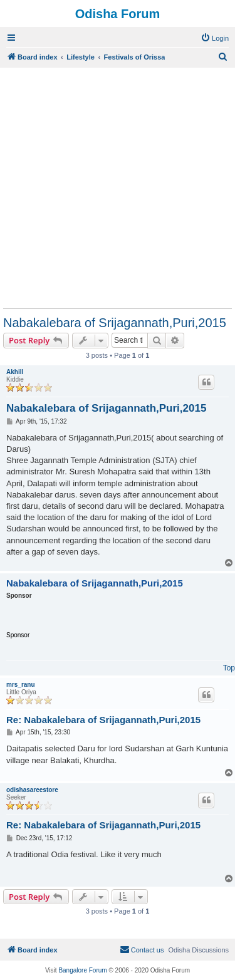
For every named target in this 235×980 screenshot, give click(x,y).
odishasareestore (32, 790)
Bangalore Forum (82, 970)
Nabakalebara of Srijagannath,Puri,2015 (115, 323)
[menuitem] (215, 38)
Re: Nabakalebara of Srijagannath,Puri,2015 (103, 720)
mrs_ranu (21, 685)
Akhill (15, 372)
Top (229, 668)
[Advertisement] (118, 188)
